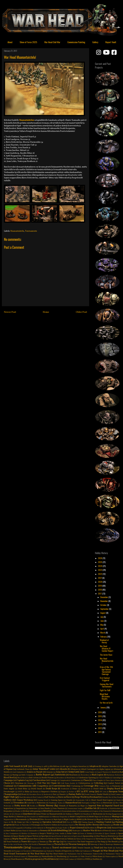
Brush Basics (71, 778)
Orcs (69, 822)
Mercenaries (31, 817)
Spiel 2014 (77, 836)
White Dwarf (85, 857)
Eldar (27, 792)
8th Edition (55, 766)
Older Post (81, 312)
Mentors (20, 817)
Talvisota (99, 839)
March (103, 633)
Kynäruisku (56, 811)
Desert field (98, 789)
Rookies (91, 828)
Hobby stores (20, 806)
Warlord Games (20, 857)
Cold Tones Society (68, 783)
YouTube (96, 859)
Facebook (47, 794)
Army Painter (90, 772)
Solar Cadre (72, 833)
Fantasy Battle (75, 794)
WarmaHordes (47, 856)
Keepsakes (8, 811)
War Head (109, 851)
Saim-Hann (22, 831)
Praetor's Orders (50, 825)
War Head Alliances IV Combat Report (107, 649)
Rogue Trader (63, 828)
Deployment (86, 789)
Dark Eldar (23, 789)
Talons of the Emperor (85, 839)
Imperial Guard (112, 806)
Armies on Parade (35, 772)
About (10, 42)
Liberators (116, 811)
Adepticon (94, 766)
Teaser (24, 842)
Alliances (74, 769)
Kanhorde (104, 809)
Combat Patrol (114, 783)
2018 (100, 590)
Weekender (74, 857)
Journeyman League (75, 809)
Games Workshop (25, 800)
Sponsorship (88, 836)
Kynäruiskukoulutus (69, 811)
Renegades (50, 828)
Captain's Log (23, 780)
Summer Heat (32, 839)
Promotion (8, 828)
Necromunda (21, 819)
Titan (101, 844)
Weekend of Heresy (104, 641)
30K (25, 766)
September (105, 609)
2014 (100, 720)
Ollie (27, 822)
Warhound (8, 857)
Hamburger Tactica (56, 803)
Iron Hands (45, 808)
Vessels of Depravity (63, 851)
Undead (50, 851)
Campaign (8, 780)
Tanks (108, 839)
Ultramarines (38, 851)
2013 (100, 724)
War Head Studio (57, 854)
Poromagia (36, 825)
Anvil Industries (18, 772)
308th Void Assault (12, 766)
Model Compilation (78, 817)
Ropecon (102, 828)
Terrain (42, 842)
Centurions (76, 780)
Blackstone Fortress (114, 775)
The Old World (30, 844)
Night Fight (58, 820)
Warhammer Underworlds (93, 854)
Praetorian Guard (67, 825)
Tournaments (31, 231)
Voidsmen (86, 851)
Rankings (29, 828)
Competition (43, 786)
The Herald (113, 842)
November (104, 601)
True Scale (108, 848)
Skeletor (24, 834)
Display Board (114, 789)
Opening (35, 822)
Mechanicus (98, 814)
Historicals (108, 803)
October (104, 605)
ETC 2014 (89, 792)
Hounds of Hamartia (68, 806)
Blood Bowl (9, 778)
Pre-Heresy (94, 825)
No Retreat (89, 819)
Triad (97, 848)
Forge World (81, 797)
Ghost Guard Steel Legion (102, 800)
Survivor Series (47, 839)
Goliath (7, 803)
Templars (34, 842)
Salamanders (33, 831)
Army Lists (74, 772)
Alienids (63, 769)
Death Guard (36, 789)
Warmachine (33, 856)
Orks (75, 822)
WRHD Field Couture (67, 859)
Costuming (76, 786)
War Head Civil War (52, 42)
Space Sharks (19, 836)
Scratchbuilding (59, 831)
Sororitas (99, 834)
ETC (79, 792)
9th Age (66, 766)
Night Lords (69, 819)
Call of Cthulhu (104, 778)
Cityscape (31, 783)
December (104, 597)
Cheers (7, 783)
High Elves (96, 803)
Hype (83, 806)
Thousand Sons (45, 844)
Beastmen (74, 775)
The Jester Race (106, 655)
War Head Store (38, 854)
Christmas (19, 783)
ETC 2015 (103, 792)
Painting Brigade (88, 822)
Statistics (112, 836)
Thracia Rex (59, 844)
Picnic (17, 825)
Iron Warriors (59, 808)
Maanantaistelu (17, 231)
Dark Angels (9, 789)
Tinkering (94, 844)
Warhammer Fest (74, 854)
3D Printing (37, 767)
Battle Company (27, 775)
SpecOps (45, 836)
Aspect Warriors (103, 772)
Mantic (77, 814)
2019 (100, 586)
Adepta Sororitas (79, 766)
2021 (100, 578)
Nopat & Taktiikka (104, 819)
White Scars (97, 856)
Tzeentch (27, 851)
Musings (116, 817)
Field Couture (116, 794)
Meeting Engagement (113, 814)
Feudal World (102, 794)
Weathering (61, 856)
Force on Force (65, 797)
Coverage (89, 786)
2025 (100, 562)
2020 (100, 582)
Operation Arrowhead (52, 822)
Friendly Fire (107, 797)
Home (46, 312)
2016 (100, 712)
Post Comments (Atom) (51, 321)
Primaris (106, 825)
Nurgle (118, 819)
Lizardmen (28, 814)
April (102, 629)
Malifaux (69, 814)
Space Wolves (33, 836)
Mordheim (106, 817)
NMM (79, 819)
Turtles (118, 848)
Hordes (33, 806)
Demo (75, 789)
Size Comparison (12, 834)
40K (45, 766)
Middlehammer (44, 817)
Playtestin (25, 825)
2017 (100, 594)
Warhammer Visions (113, 854)
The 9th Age (54, 842)
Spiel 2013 (67, 836)
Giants (119, 800)
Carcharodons (39, 780)
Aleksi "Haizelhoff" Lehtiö (44, 769)
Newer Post (10, 312)
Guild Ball (31, 803)
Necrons (34, 819)
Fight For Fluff (105, 690)
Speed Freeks (56, 836)
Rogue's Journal (77, 828)
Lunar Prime (41, 814)
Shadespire (77, 831)
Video (77, 851)
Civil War (42, 783)
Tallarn (70, 839)
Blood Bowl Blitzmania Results (105, 696)
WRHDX (80, 859)
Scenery (44, 831)
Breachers (61, 778)
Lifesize (6, 814)
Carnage (53, 780)
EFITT (20, 792)
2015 (100, 716)
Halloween (41, 803)
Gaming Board (43, 800)
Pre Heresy (80, 825)
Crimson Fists (104, 786)
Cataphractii (64, 781)
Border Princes (48, 778)
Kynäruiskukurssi (85, 811)
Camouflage (117, 778)
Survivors (60, 839)
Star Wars (101, 836)
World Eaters (50, 859)
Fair (55, 794)
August (103, 613)
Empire (63, 792)
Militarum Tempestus (60, 817)
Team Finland (12, 842)
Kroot (46, 811)
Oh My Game (16, 822)
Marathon (87, 814)
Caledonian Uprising (87, 778)
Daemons (116, 786)
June (102, 621)
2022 (100, 574)
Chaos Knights (98, 781)
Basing (15, 775)
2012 (100, 728)
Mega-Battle (9, 817)
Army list (60, 772)
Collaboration (84, 783)
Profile (116, 825)
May (102, 625)
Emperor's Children (49, 792)
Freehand (94, 797)
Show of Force (103, 831)
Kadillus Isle (91, 808)
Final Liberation (25, 797)
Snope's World (46, 833)
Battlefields (60, 775)
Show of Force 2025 (28, 42)
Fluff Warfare (50, 797)
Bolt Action (34, 778)
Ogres (6, 822)
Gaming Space (57, 800)
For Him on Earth (106, 703)
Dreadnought (9, 792)
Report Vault (111, 42)
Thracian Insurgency (78, 844)
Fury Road (117, 797)
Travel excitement (62, 848)
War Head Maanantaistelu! (107, 661)
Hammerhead (71, 803)
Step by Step (18, 839)
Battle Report (43, 775)
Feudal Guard (90, 794)
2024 (100, 566)
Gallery (95, 42)
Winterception (111, 857)
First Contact (37, 797)
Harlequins (86, 803)
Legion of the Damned (101, 811)
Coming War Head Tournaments (107, 685)
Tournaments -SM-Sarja (41, 848)
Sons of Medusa (86, 834)
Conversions (59, 786)
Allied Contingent (88, 769)
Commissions (24, 786)
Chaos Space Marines (113, 781)
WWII (87, 859)
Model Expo (94, 817)
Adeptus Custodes (109, 766)
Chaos (86, 780)
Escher (72, 792)
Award (114, 772)
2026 (100, 558)
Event (24, 794)
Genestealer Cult (82, 800)
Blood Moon (22, 778)
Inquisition (8, 808)
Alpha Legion (105, 769)
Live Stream (16, 814)
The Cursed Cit (69, 842)
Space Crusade (110, 834)
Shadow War (89, 831)
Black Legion (97, 775)
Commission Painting (76, 42)
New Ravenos (46, 820)
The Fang (101, 842)
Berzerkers (85, 775)
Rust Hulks (11, 831)
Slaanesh (34, 834)
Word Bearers (16, 859)
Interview (33, 808)
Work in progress (33, 859)
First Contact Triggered (105, 679)
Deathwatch (65, 789)
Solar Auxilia (60, 834)
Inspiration (21, 808)
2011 (100, 732)
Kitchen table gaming (32, 811)
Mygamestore (9, 820)
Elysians (36, 792)
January (103, 707)
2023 (100, 570)
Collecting (98, 783)
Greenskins (19, 803)
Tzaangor (17, 851)
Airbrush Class (23, 769)
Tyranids (7, 851)
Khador (18, 811)
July (102, 617)
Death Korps (51, 789)
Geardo (69, 800)
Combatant (8, 786)
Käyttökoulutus (115, 809)
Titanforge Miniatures (113, 844)
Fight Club (9, 797)
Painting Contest (104, 822)
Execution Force (35, 794)
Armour (50, 772)
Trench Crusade (84, 848)
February (104, 637)
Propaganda (18, 828)
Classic (54, 783)
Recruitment (39, 828)
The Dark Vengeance (86, 842)
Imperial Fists (95, 806)
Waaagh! (96, 851)
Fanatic (63, 794)
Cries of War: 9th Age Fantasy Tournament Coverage (106, 671)
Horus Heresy (46, 806)
